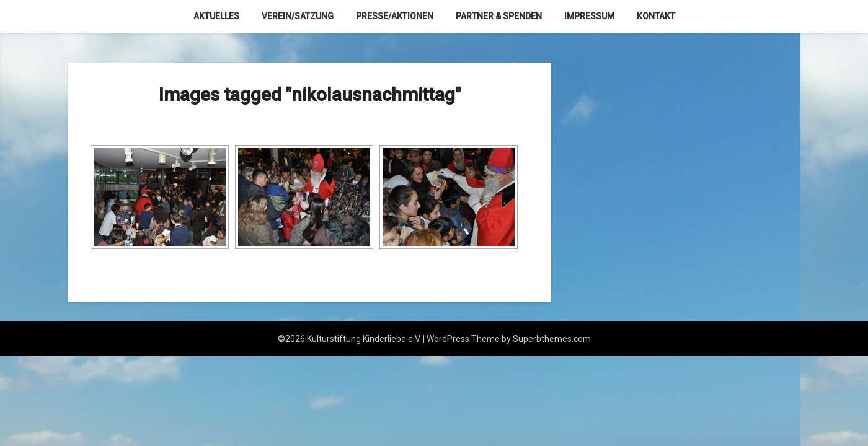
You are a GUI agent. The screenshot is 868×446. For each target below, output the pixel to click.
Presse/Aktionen (395, 16)
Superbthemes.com (552, 339)
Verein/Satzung (298, 16)
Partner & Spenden (499, 16)
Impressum (589, 16)
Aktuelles (216, 16)
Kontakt (656, 16)
